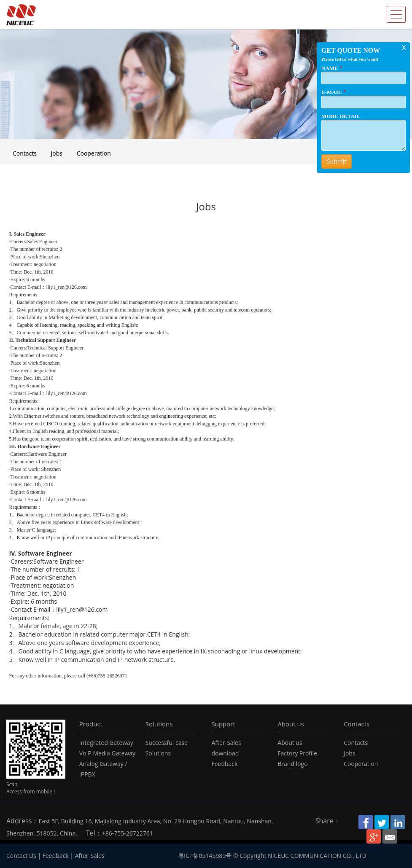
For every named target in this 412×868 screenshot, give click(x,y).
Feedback (224, 764)
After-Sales (226, 743)
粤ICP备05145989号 (205, 856)
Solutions (159, 724)
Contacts (25, 153)
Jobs (57, 153)
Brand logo (292, 764)
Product (91, 724)
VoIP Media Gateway (107, 753)
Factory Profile (297, 753)
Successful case (167, 743)
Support (223, 724)
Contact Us (21, 856)
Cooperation (94, 153)
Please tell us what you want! (350, 59)
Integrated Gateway (106, 743)
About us (291, 724)
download (225, 753)
